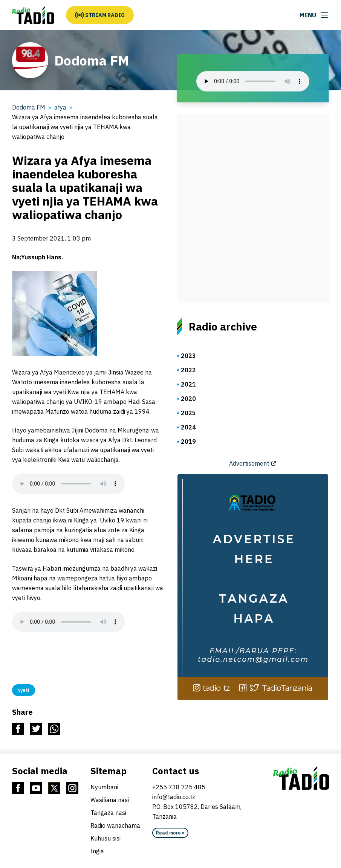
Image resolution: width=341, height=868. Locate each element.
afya (60, 107)
